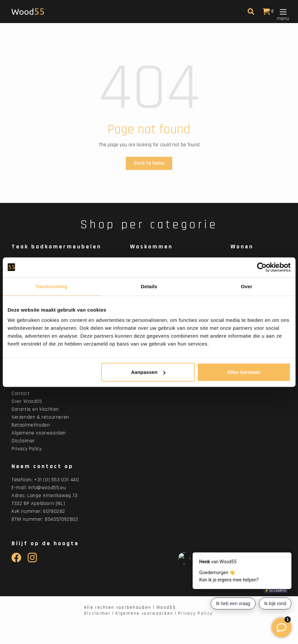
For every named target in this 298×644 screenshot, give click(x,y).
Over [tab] (247, 286)
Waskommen (151, 247)
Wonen (242, 247)
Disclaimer (23, 441)
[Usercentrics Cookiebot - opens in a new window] (262, 267)
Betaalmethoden (31, 425)
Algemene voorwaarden (39, 433)
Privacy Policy (27, 449)
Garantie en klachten (35, 409)
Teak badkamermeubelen (56, 247)
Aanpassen (148, 372)
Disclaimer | (99, 613)
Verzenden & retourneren (40, 417)
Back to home (149, 163)
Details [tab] (149, 286)
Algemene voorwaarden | (146, 613)
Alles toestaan (244, 372)
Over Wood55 (27, 401)
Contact (21, 393)
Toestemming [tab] (51, 286)
